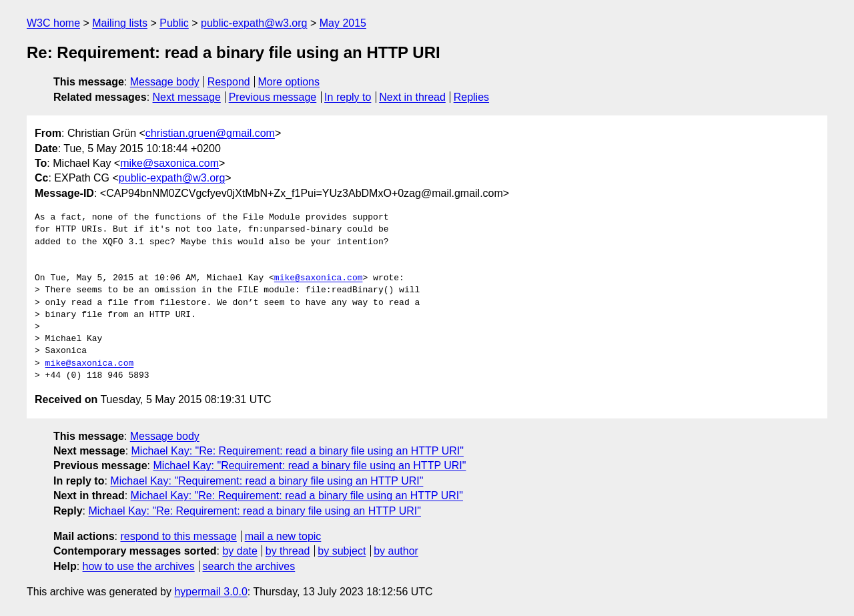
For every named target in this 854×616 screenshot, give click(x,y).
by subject (342, 551)
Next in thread (412, 97)
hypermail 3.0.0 (210, 592)
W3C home (53, 23)
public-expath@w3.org (254, 23)
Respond (229, 82)
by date (240, 551)
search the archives (249, 566)
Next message (187, 97)
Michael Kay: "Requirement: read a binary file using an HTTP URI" (309, 466)
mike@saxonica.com (169, 163)
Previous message (273, 97)
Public (174, 23)
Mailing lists (120, 23)
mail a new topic (283, 536)
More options (289, 82)
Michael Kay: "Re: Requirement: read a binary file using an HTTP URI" (298, 451)
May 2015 (343, 23)
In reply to (348, 97)
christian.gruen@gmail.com (210, 133)
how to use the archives (139, 566)
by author (396, 551)
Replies (471, 97)
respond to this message (178, 536)
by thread (288, 551)
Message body (165, 82)
